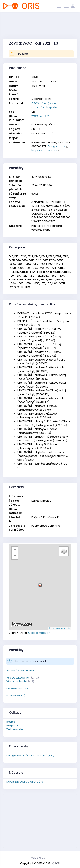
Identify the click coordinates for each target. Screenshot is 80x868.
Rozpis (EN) (14, 726)
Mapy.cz (44, 633)
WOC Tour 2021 (41, 116)
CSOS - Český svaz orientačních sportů (44, 105)
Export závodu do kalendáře (25, 782)
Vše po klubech (16, 681)
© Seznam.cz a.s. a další (59, 628)
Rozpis (11, 722)
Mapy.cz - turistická (44, 150)
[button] (40, 584)
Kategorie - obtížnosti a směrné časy (30, 755)
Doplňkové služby (17, 688)
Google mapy (57, 146)
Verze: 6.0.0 (38, 858)
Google (33, 633)
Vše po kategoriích (18, 678)
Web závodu (15, 729)
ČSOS (56, 863)
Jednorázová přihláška (21, 670)
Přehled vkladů (16, 696)
